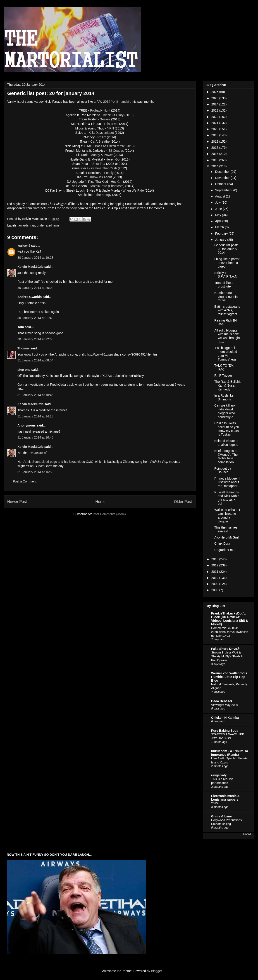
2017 (215, 148)
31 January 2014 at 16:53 (35, 472)
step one (24, 370)
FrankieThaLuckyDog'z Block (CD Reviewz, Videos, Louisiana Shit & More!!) (230, 619)
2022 (215, 117)
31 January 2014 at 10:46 (35, 395)
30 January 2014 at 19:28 (35, 258)
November (223, 178)
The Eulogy (103, 195)
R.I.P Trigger (223, 375)
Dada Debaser (222, 701)
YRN (111, 128)
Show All (246, 834)
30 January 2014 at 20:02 (35, 288)
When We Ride (133, 190)
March (220, 227)
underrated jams (48, 225)
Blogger (156, 971)
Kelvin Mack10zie (30, 267)
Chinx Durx (222, 544)
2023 (215, 110)
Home (100, 502)
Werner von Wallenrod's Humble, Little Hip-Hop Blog (229, 677)
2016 (215, 154)
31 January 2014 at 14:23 (35, 416)
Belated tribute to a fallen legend (226, 443)
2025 (215, 98)
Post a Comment (25, 481)
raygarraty (219, 775)
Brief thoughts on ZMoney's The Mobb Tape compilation (226, 456)
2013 (215, 559)
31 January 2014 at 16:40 (35, 437)
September (223, 190)
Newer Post (17, 502)
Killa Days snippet (101, 133)
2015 (215, 160)
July (218, 202)
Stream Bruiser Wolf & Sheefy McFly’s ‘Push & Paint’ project (227, 656)
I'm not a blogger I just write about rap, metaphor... (227, 482)
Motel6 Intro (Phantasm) (107, 186)
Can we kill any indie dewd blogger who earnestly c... (225, 411)
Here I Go (113, 159)
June (219, 209)
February (222, 234)
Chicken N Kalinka (225, 718)
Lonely (109, 173)
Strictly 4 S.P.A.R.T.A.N (226, 275)
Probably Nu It (100, 110)
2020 (215, 129)
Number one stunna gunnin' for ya (226, 297)
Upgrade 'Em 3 (225, 550)
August (220, 196)
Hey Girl (117, 182)
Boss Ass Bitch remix (110, 146)
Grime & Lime (221, 816)
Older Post (183, 502)
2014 (215, 166)
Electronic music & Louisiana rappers (225, 798)
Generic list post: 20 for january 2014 (226, 249)
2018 (215, 141)
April (219, 221)
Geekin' (105, 119)
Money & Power (102, 155)
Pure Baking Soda (225, 731)
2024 (215, 104)
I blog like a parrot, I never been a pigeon (227, 263)
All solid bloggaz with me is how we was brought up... (227, 336)
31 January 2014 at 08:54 (35, 360)
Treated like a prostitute (224, 285)
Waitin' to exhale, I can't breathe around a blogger (227, 515)
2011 (215, 572)
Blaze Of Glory (113, 115)
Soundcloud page (45, 462)
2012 (215, 565)
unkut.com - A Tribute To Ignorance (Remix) (230, 753)
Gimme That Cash (104, 168)
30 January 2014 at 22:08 (35, 339)
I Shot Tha (98, 164)
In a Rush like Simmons (224, 397)
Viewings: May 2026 (225, 705)
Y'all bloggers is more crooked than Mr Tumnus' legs (226, 353)
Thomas (24, 348)
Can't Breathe (100, 141)
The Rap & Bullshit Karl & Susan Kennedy (227, 385)
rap (33, 225)
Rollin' (102, 137)
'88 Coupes (116, 151)
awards (23, 225)
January (221, 240)
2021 (215, 123)
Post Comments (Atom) (109, 514)
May (218, 215)
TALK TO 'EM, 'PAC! (224, 367)
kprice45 (24, 246)
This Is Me (111, 124)
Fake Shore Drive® (225, 649)
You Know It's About (98, 177)
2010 (215, 578)
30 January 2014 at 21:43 (35, 318)
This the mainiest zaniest (226, 529)
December (223, 172)
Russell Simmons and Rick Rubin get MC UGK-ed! (227, 498)
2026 (215, 92)
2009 (215, 584)
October (221, 184)
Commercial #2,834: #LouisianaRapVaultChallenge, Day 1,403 (230, 632)
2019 (215, 135)
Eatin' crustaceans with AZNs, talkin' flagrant (227, 310)
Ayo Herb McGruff (227, 537)
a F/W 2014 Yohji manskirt (112, 102)
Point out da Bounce (223, 470)
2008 (215, 590)
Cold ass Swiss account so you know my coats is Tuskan (227, 429)
